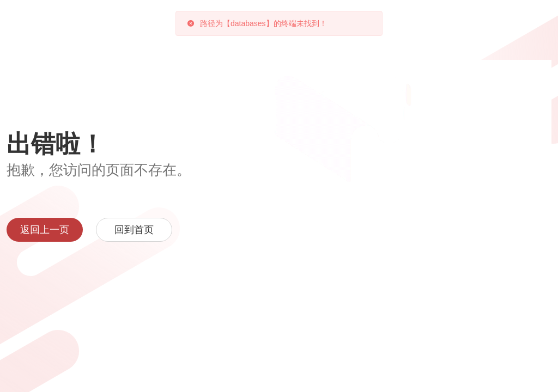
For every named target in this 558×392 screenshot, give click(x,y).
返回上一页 (45, 230)
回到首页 (134, 230)
